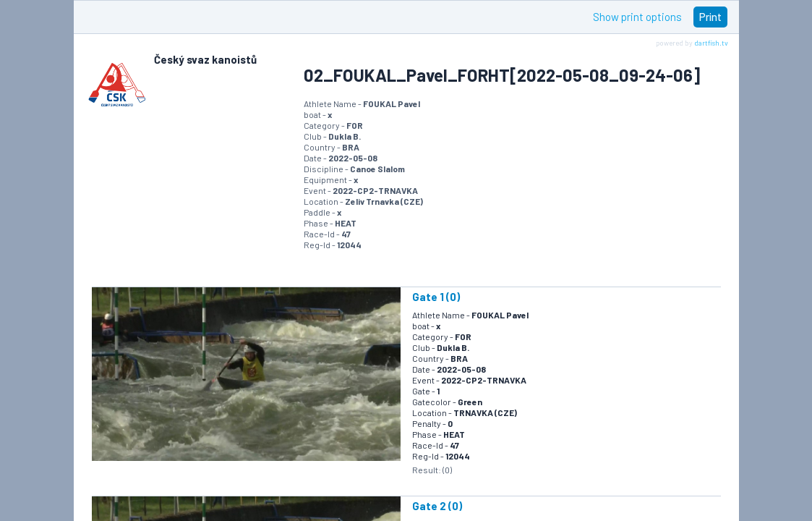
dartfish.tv (711, 43)
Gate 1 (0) (436, 297)
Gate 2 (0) (437, 506)
